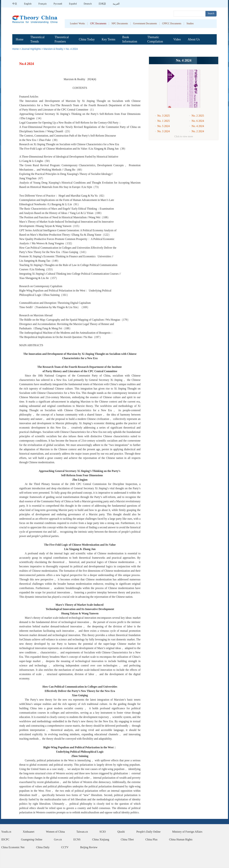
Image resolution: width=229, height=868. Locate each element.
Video (177, 39)
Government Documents (145, 24)
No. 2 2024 (198, 131)
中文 (15, 4)
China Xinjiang (101, 839)
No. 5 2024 (164, 126)
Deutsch (88, 4)
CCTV (65, 847)
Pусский (58, 4)
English (28, 4)
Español (73, 4)
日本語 (102, 4)
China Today (87, 39)
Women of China (55, 832)
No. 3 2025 (164, 116)
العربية (116, 4)
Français (43, 4)
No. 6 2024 (198, 121)
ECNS (77, 839)
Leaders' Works (77, 24)
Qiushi (121, 832)
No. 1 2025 (164, 121)
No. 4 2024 (72, 49)
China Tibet (127, 839)
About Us (194, 39)
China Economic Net (13, 847)
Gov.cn (58, 839)
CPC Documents (98, 24)
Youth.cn (6, 832)
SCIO (103, 832)
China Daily (43, 847)
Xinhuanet (29, 832)
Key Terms (109, 39)
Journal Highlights (31, 49)
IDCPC (5, 839)
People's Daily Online (148, 832)
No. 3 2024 (164, 131)
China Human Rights (181, 839)
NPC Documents (120, 24)
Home (20, 39)
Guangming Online (32, 839)
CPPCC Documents (172, 24)
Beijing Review (89, 847)
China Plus (151, 839)
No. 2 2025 (198, 116)
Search (211, 13)
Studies (190, 24)
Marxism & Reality (53, 49)
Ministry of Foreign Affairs (187, 832)
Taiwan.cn (82, 832)
